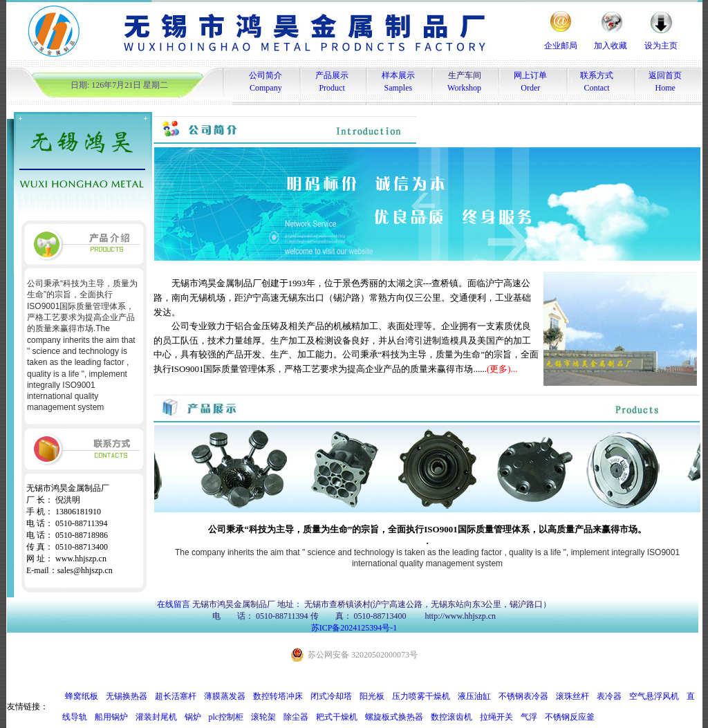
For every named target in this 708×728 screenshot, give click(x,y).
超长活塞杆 (176, 696)
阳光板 (372, 696)
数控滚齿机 (451, 717)
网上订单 (530, 75)
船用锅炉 (111, 717)
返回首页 (665, 75)
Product (332, 88)
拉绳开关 (496, 717)
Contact (596, 88)
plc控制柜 (226, 717)
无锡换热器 (127, 696)
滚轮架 (263, 717)
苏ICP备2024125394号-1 (354, 628)
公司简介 (265, 75)
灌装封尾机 (156, 717)
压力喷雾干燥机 (421, 696)
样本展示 (398, 75)
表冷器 (609, 696)
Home (665, 88)
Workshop (464, 88)
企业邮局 (561, 46)
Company (266, 88)
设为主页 (661, 46)
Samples (399, 88)
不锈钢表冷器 (523, 696)
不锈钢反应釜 (570, 717)
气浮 (529, 717)
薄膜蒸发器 (225, 696)
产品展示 (332, 75)
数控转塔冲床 (278, 696)
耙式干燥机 (337, 717)
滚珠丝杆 (572, 696)
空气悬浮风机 (654, 696)
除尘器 (296, 717)
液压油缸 (474, 696)
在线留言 (174, 604)
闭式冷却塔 (331, 696)
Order (530, 88)
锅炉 (193, 717)
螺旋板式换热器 (394, 717)
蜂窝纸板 (82, 696)
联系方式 (597, 75)
